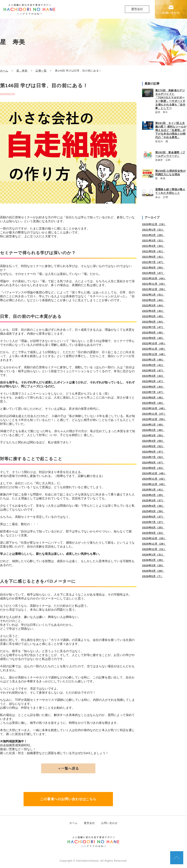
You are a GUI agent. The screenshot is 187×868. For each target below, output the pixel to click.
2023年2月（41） (153, 365)
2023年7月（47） (153, 392)
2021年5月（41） (153, 251)
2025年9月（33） (153, 533)
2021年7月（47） (153, 262)
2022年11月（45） (154, 349)
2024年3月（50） (153, 435)
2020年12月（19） (154, 224)
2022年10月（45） (154, 343)
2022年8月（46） (153, 333)
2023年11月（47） (154, 414)
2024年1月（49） (153, 425)
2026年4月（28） (153, 571)
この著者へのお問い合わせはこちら (68, 799)
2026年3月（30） (153, 565)
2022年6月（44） (153, 322)
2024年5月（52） (153, 446)
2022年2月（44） (153, 300)
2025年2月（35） (153, 495)
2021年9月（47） (153, 273)
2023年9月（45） (153, 403)
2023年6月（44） (153, 387)
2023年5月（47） (153, 381)
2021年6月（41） (153, 257)
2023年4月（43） (153, 376)
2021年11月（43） (154, 284)
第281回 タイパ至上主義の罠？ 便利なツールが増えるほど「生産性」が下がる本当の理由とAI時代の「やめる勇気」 (171, 130)
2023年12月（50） (154, 419)
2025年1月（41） (153, 490)
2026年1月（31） (153, 555)
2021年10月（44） (154, 278)
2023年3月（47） (153, 371)
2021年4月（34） (153, 246)
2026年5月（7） (152, 576)
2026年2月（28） (153, 560)
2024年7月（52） (153, 457)
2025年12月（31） (154, 549)
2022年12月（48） (154, 354)
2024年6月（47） (153, 452)
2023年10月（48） (154, 408)
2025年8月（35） (153, 528)
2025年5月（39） (153, 511)
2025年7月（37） (153, 522)
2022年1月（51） (153, 295)
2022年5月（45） (153, 316)
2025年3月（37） (153, 500)
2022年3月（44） (153, 306)
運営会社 (137, 9)
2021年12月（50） (154, 289)
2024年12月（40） (154, 484)
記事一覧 (41, 71)
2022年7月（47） (153, 327)
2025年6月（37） (153, 517)
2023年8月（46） (153, 398)
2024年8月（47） (153, 463)
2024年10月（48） (154, 473)
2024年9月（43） (153, 468)
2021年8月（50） (153, 268)
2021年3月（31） (153, 241)
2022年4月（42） (153, 311)
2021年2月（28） (153, 235)
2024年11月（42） (154, 479)
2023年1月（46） (153, 360)
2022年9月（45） (153, 338)
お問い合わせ (109, 823)
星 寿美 (22, 71)
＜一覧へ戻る (68, 768)
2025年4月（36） (153, 506)
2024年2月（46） (153, 430)
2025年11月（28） (154, 544)
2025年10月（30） (154, 538)
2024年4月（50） (153, 441)
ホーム (4, 71)
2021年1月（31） (153, 230)
